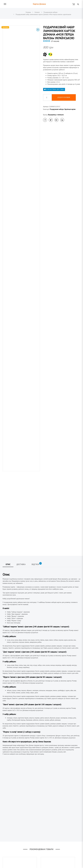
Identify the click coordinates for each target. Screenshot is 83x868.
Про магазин (47, 820)
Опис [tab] (8, 404)
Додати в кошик (64, 97)
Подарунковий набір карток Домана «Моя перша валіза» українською (56, 789)
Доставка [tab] (21, 404)
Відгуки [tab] (37, 403)
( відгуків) (55, 41)
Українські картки (70, 109)
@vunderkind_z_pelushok (17, 827)
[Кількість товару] (47, 97)
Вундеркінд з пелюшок (56, 115)
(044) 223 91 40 (14, 812)
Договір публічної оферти (52, 823)
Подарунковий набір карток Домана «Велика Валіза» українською (56, 739)
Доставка (46, 816)
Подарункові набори (57, 109)
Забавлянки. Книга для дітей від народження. (16, 736)
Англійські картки (8, 850)
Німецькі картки (8, 854)
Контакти (46, 827)
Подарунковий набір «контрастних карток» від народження (17, 789)
